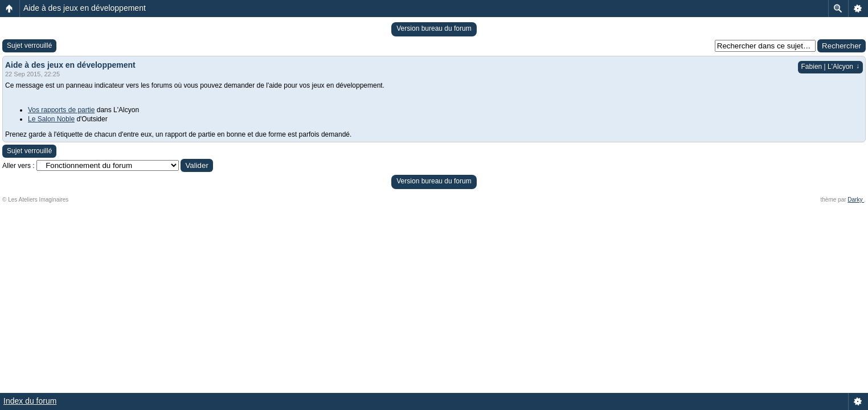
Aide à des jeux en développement (85, 8)
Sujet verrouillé (29, 46)
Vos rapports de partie (61, 110)
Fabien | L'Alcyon (830, 67)
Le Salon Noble (51, 119)
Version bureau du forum (434, 28)
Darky (856, 200)
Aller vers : (19, 166)
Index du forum (30, 401)
